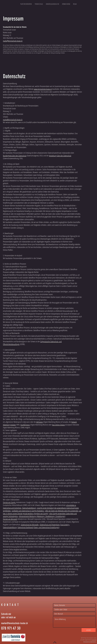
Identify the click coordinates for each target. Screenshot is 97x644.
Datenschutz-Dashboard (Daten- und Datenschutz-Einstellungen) (39, 527)
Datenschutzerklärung (29, 508)
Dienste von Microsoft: (10, 519)
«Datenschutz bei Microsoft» (30, 525)
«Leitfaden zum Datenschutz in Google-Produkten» (28, 511)
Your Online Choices (58, 425)
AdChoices (39, 422)
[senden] (89, 630)
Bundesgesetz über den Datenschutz (15, 156)
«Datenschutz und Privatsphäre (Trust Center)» (54, 525)
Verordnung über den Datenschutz (60, 156)
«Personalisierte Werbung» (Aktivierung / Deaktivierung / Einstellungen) (42, 516)
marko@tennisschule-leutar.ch (13, 41)
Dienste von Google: (9, 502)
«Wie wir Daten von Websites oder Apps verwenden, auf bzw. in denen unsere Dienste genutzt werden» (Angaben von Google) (42, 512)
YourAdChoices (25, 425)
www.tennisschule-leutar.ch (43, 89)
